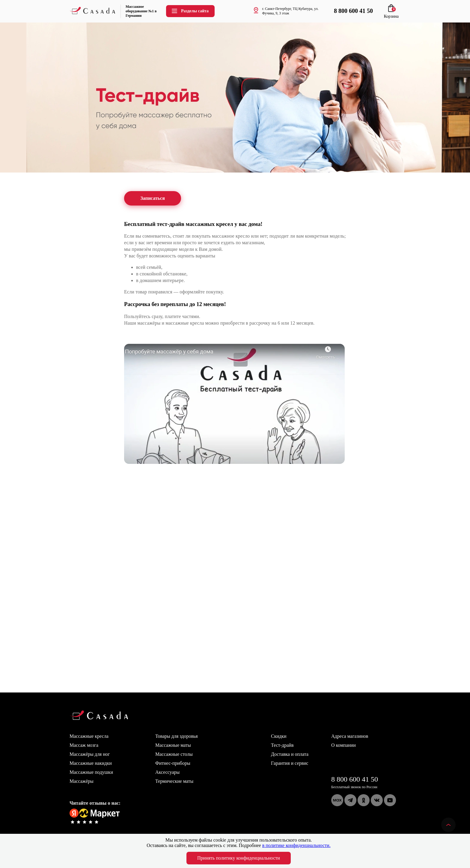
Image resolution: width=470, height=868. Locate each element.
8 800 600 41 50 (355, 779)
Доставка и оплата (290, 754)
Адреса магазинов (350, 736)
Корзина (391, 14)
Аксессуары (167, 772)
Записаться (153, 198)
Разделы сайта (190, 11)
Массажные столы (174, 754)
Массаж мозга (84, 745)
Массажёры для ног (90, 754)
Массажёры (82, 781)
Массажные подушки (91, 772)
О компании (344, 745)
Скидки (279, 736)
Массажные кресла (89, 736)
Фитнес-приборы (173, 763)
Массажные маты (173, 745)
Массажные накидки (91, 763)
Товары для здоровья (177, 736)
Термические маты (174, 781)
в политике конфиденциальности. (296, 845)
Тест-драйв (282, 745)
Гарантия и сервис (290, 763)
